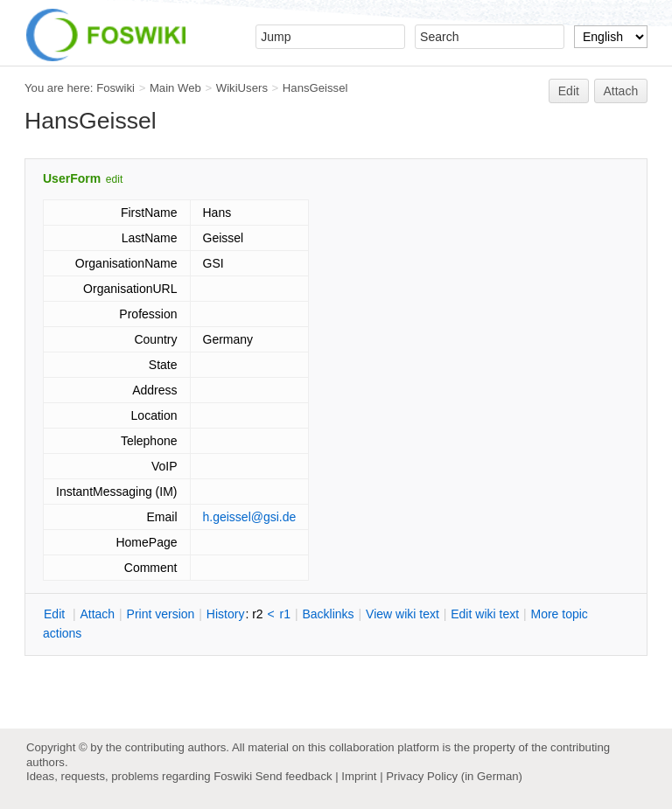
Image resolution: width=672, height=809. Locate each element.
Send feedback (294, 776)
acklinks (328, 614)
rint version (161, 614)
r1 (285, 614)
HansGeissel (315, 88)
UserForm (72, 178)
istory (226, 614)
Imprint (359, 776)
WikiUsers (242, 88)
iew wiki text (402, 614)
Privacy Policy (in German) (454, 776)
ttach (97, 614)
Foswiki (115, 88)
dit (56, 614)
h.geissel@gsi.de (250, 517)
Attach (621, 91)
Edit (569, 91)
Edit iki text (485, 614)
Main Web (175, 88)
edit (114, 179)
